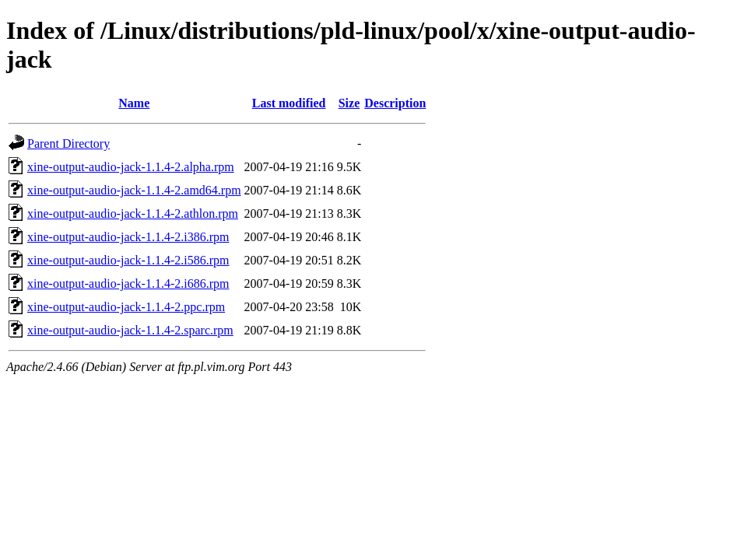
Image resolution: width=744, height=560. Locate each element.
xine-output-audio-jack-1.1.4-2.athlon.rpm (133, 213)
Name (134, 103)
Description (395, 103)
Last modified (289, 103)
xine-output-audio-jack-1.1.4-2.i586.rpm (128, 260)
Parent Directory (68, 143)
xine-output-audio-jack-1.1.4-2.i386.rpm (128, 237)
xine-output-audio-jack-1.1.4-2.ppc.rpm (126, 307)
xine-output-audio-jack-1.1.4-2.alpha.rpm (131, 167)
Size (349, 103)
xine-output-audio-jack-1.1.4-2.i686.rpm (128, 283)
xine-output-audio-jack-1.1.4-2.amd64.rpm (134, 190)
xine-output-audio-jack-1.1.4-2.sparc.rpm (130, 330)
